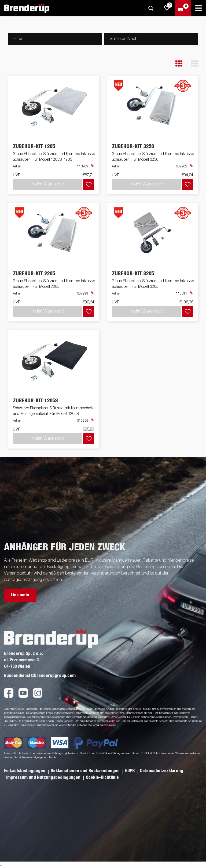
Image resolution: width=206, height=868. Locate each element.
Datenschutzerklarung (162, 771)
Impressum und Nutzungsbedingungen (44, 777)
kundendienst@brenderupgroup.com (40, 676)
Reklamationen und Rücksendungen (86, 771)
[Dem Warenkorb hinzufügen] (89, 184)
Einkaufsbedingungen (25, 771)
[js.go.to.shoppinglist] (167, 8)
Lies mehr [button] (20, 595)
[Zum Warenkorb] (183, 8)
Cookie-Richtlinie (102, 777)
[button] (179, 64)
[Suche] (151, 8)
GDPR (130, 771)
